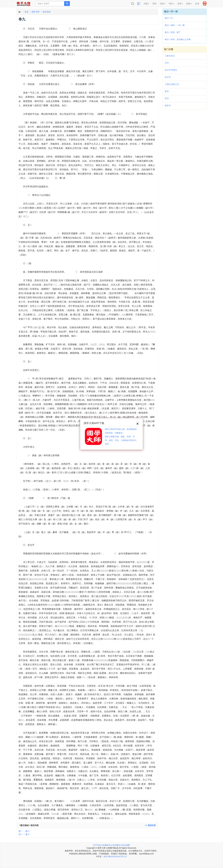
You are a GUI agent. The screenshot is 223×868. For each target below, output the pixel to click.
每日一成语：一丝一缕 (175, 25)
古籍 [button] (146, 4)
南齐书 (168, 106)
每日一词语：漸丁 (173, 32)
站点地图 (126, 845)
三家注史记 (170, 56)
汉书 (167, 63)
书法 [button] (171, 4)
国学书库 (36, 12)
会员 (197, 4)
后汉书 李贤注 (171, 70)
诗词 (154, 4)
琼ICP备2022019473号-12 (115, 856)
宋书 (167, 98)
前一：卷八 (24, 831)
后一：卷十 (24, 834)
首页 (27, 12)
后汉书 (168, 77)
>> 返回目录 (150, 825)
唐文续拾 (47, 12)
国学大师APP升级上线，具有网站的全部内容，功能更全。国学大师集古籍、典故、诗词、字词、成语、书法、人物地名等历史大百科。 (121, 437)
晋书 (167, 91)
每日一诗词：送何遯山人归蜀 (178, 39)
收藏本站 (107, 845)
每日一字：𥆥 (170, 18)
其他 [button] (189, 4)
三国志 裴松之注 (172, 84)
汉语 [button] (163, 4)
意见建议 (116, 845)
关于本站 (97, 845)
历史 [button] (180, 4)
